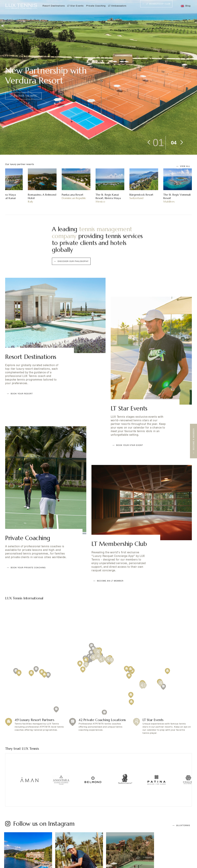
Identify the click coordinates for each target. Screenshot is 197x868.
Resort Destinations (54, 6)
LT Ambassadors (117, 6)
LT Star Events (75, 6)
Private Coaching (96, 6)
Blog (188, 6)
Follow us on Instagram (44, 809)
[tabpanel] (98, 77)
